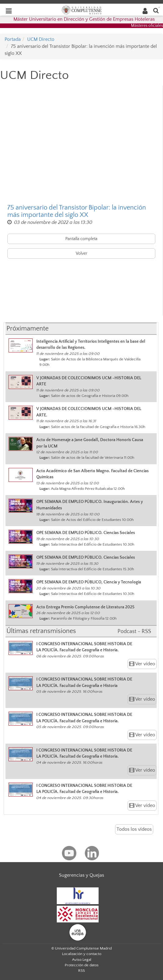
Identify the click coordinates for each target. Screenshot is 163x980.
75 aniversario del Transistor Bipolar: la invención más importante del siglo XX (77, 211)
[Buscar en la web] (156, 10)
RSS (81, 971)
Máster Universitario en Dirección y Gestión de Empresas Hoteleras (84, 19)
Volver (81, 253)
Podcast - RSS (134, 632)
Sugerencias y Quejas (81, 875)
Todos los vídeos (134, 829)
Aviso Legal (82, 960)
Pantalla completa (81, 239)
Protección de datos (82, 965)
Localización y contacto (82, 954)
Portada (13, 39)
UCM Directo (41, 39)
